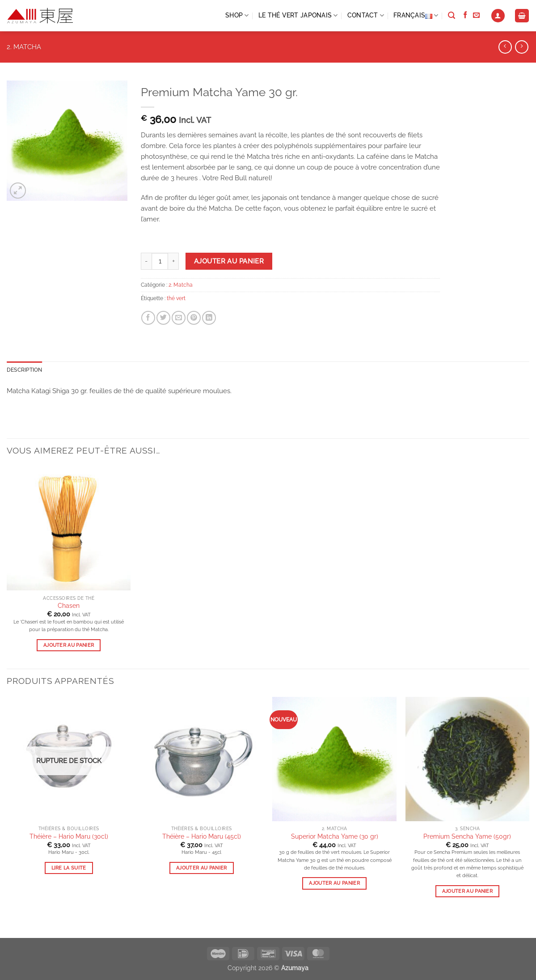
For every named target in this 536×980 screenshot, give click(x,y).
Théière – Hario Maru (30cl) (69, 836)
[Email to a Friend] (179, 318)
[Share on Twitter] (163, 318)
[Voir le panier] (522, 16)
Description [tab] (25, 370)
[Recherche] (452, 16)
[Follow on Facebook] (465, 15)
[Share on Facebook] (148, 318)
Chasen (69, 606)
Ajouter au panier (229, 261)
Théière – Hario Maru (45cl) (202, 836)
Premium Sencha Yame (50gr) (467, 836)
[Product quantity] (160, 261)
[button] (498, 16)
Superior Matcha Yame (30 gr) (335, 836)
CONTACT (366, 15)
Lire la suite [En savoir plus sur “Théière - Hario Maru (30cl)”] (69, 868)
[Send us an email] (476, 15)
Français (416, 16)
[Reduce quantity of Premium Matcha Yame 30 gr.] (146, 261)
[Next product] (505, 47)
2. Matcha (24, 47)
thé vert (176, 298)
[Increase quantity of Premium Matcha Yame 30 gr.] (173, 261)
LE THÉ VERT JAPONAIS (298, 15)
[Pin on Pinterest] (194, 318)
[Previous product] (521, 47)
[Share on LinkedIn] (209, 318)
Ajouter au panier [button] (69, 645)
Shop (237, 15)
